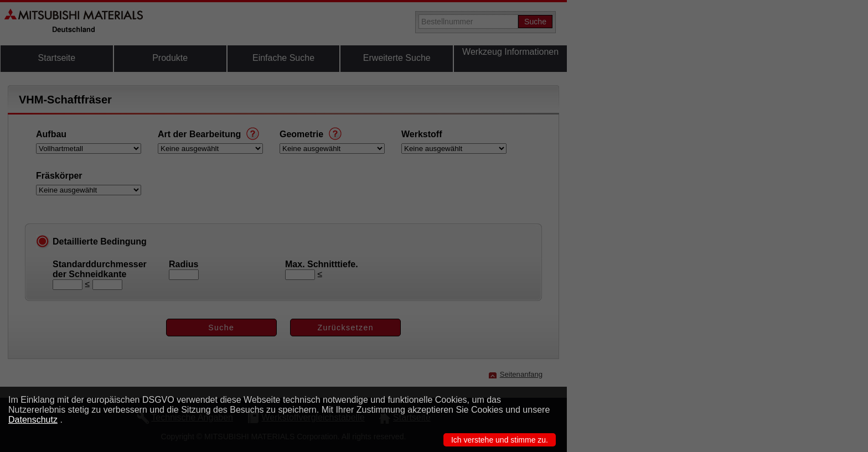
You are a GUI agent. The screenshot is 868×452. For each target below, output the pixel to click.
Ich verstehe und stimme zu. (500, 440)
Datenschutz (33, 420)
